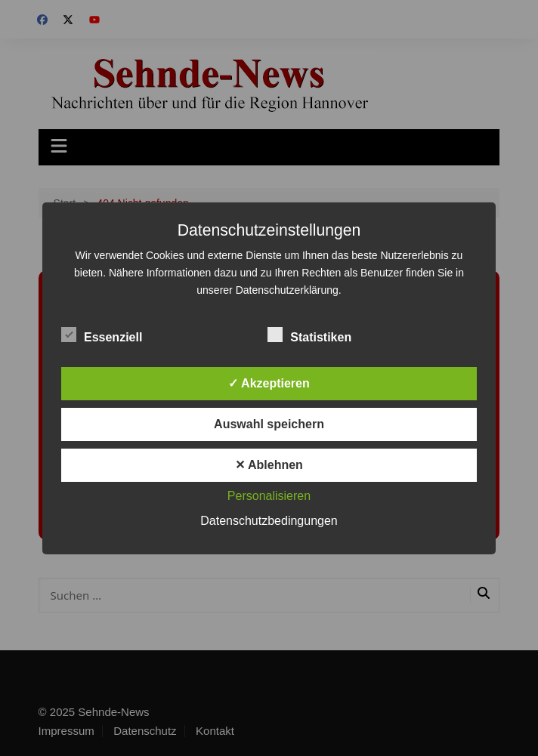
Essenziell (102, 335)
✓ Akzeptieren (269, 383)
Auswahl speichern (269, 424)
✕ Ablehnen (269, 465)
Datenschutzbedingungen (269, 521)
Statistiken (309, 335)
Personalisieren (269, 496)
